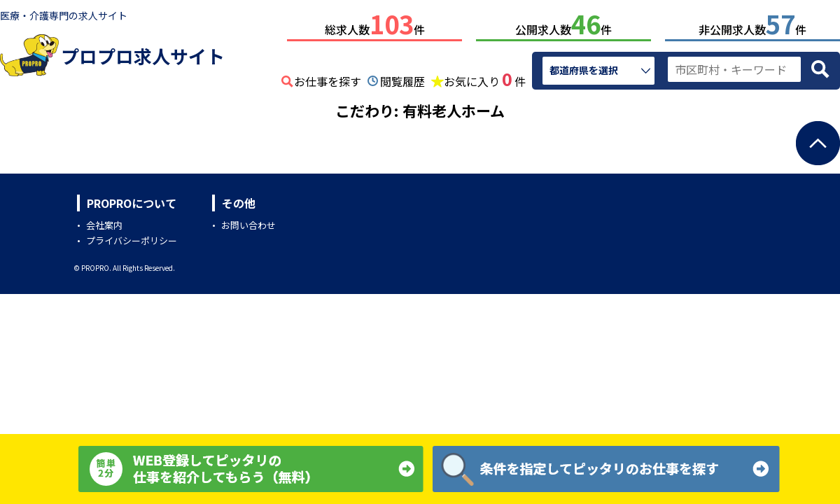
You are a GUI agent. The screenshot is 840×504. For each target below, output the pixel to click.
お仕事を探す (328, 78)
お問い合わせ (248, 222)
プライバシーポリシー (132, 238)
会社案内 (104, 222)
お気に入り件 (485, 77)
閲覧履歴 (402, 78)
